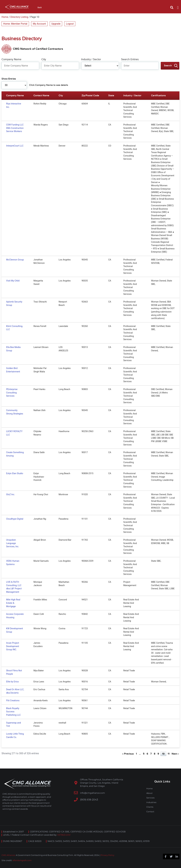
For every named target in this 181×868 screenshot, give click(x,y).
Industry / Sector (91, 59)
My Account (39, 24)
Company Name (11, 59)
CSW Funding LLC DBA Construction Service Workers (15, 128)
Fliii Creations (13, 701)
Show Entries (9, 79)
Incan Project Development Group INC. (13, 646)
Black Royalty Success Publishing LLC (13, 712)
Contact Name (41, 96)
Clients (150, 807)
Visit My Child (13, 281)
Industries (151, 802)
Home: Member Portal (15, 24)
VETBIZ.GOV (64, 835)
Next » (175, 754)
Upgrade (56, 24)
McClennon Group (15, 260)
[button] (172, 8)
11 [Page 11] (169, 754)
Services (150, 798)
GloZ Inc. (11, 494)
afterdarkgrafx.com (22, 860)
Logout (70, 24)
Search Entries (130, 59)
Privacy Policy (107, 855)
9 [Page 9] (158, 754)
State (111, 96)
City (44, 59)
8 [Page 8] (155, 754)
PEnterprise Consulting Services (12, 393)
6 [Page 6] (147, 754)
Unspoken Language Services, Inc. (13, 543)
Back (40, 8)
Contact (150, 811)
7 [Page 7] (151, 754)
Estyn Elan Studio (15, 473)
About (149, 793)
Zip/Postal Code (90, 96)
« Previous (128, 754)
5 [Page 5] (144, 754)
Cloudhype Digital (15, 519)
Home (5, 17)
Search (168, 66)
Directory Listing (19, 17)
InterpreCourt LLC (15, 146)
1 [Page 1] (136, 754)
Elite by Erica (12, 682)
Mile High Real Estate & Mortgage (13, 603)
